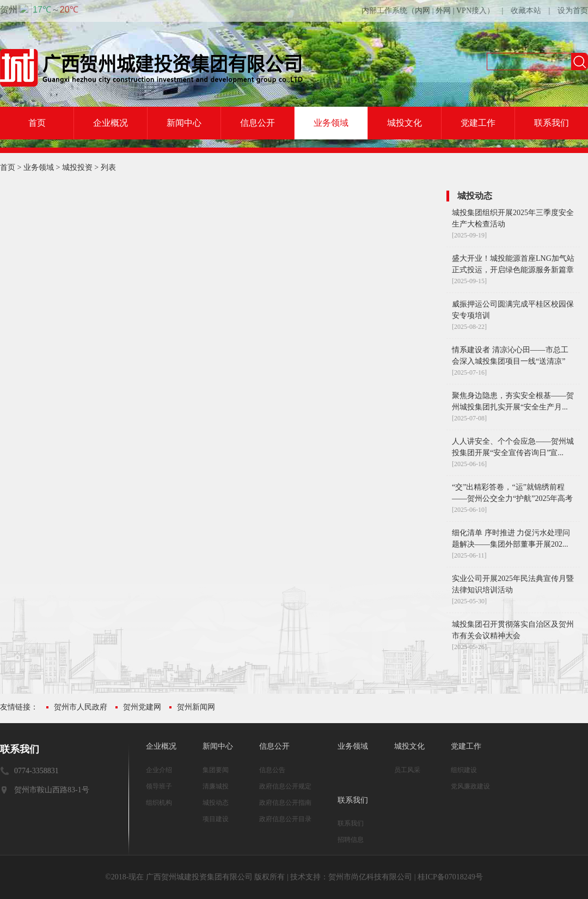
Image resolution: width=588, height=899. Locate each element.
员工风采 (407, 770)
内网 (422, 11)
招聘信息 (351, 840)
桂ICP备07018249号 (450, 877)
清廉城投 (216, 786)
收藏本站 (526, 11)
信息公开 (258, 123)
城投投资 (77, 167)
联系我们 (552, 123)
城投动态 (216, 803)
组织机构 (159, 803)
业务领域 (331, 123)
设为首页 (573, 11)
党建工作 (478, 123)
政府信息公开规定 (285, 786)
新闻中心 (184, 123)
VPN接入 (471, 11)
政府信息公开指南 (285, 803)
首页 (37, 123)
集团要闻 (216, 770)
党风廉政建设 (470, 786)
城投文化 (405, 123)
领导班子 (159, 786)
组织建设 (464, 770)
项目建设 (216, 819)
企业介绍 (159, 770)
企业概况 (111, 123)
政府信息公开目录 (285, 819)
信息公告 (272, 770)
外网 (443, 11)
